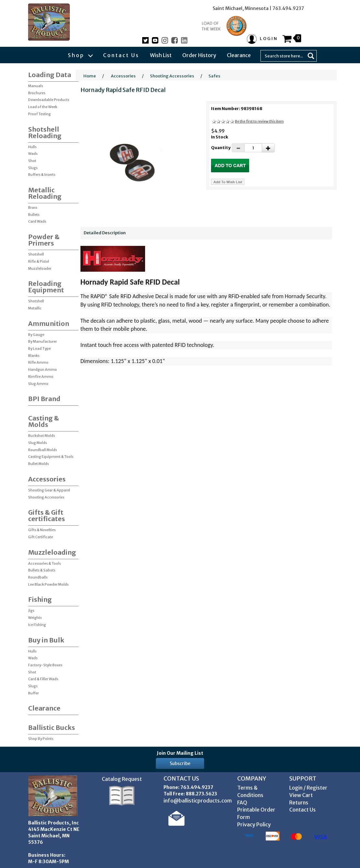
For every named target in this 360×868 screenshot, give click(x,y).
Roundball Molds (42, 450)
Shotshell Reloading (45, 132)
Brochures (37, 93)
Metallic (35, 308)
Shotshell (36, 254)
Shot (32, 161)
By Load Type (39, 348)
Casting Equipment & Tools (51, 457)
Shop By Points (41, 739)
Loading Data (50, 75)
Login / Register (308, 788)
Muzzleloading (52, 552)
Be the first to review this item (259, 121)
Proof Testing (39, 114)
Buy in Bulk (46, 640)
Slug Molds (37, 443)
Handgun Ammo (42, 369)
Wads (33, 154)
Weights (35, 618)
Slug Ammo (38, 384)
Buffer (33, 693)
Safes (214, 76)
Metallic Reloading (45, 193)
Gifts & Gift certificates (47, 515)
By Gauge (36, 335)
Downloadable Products (49, 100)
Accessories (47, 479)
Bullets (34, 215)
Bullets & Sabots (42, 570)
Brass (33, 207)
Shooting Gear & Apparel (49, 490)
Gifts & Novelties (42, 530)
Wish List (161, 55)
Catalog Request (122, 779)
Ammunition (49, 323)
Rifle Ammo (38, 362)
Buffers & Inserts (42, 175)
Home (90, 76)
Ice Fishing (37, 625)
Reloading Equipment (46, 287)
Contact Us (121, 55)
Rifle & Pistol (39, 261)
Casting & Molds (43, 421)
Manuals (36, 86)
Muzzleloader (40, 268)
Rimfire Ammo (41, 377)
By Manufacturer (42, 341)
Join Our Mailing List (180, 753)
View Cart (301, 795)
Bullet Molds (38, 464)
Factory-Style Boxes (45, 665)
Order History (199, 55)
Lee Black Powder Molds (48, 584)
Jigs (31, 611)
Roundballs (38, 577)
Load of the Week (43, 107)
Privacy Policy (254, 824)
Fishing (40, 599)
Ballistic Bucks (52, 727)
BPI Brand (44, 399)
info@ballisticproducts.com (198, 801)
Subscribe (180, 763)
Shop (80, 55)
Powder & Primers (44, 240)
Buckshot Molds (42, 436)
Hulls (32, 147)
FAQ (242, 802)
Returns (299, 802)
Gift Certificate (41, 537)
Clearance (239, 55)
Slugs (33, 168)
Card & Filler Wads (43, 679)
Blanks (34, 356)
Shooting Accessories (46, 497)
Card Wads (37, 221)
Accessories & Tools (44, 563)
